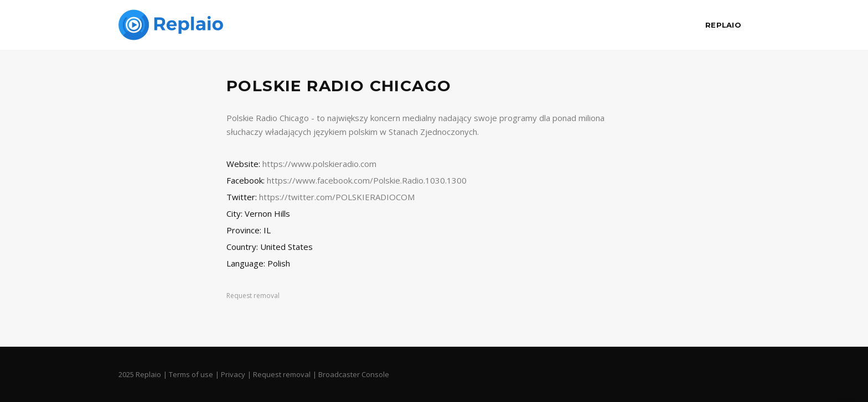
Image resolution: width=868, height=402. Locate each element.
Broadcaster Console (354, 374)
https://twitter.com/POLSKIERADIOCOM (337, 197)
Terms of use (191, 374)
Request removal (253, 296)
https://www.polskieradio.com (319, 164)
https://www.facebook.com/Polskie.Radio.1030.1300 (367, 180)
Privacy (233, 374)
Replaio (723, 25)
